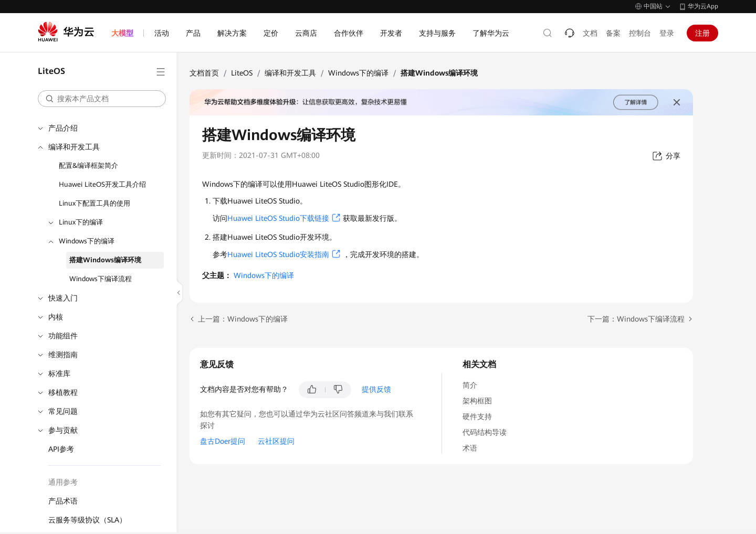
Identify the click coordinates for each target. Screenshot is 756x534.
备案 (613, 33)
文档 (590, 33)
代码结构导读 (485, 432)
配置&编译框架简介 (88, 165)
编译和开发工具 (74, 147)
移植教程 (63, 392)
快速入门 (63, 298)
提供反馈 (376, 389)
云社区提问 (276, 441)
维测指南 (63, 355)
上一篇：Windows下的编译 (243, 319)
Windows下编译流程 (101, 279)
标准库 (59, 373)
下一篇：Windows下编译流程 (636, 319)
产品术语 (63, 501)
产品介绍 (63, 128)
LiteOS (242, 73)
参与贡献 (63, 430)
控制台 (640, 33)
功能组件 (63, 336)
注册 (702, 33)
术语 (470, 448)
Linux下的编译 (81, 222)
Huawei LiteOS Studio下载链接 (278, 218)
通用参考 (63, 482)
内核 (56, 317)
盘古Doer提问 (223, 441)
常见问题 (63, 411)
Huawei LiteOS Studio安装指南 (278, 254)
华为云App (703, 6)
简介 (470, 385)
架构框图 (477, 401)
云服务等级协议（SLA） (87, 520)
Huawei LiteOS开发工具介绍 (102, 184)
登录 (667, 33)
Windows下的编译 (87, 241)
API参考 (61, 449)
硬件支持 (477, 416)
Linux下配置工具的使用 (94, 203)
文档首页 (204, 73)
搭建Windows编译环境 (105, 260)
